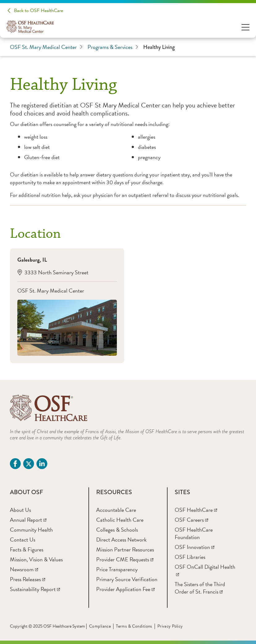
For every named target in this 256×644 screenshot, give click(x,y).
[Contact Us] (23, 540)
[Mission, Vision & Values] (36, 559)
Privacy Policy (170, 626)
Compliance (100, 626)
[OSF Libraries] (190, 557)
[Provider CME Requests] (125, 559)
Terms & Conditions (134, 626)
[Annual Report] (28, 520)
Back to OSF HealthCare (38, 11)
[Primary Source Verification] (127, 579)
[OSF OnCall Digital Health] (205, 570)
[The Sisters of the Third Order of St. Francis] (200, 588)
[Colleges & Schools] (117, 530)
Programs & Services (113, 47)
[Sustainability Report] (35, 589)
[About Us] (20, 510)
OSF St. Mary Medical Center (46, 47)
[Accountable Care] (116, 510)
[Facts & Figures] (27, 549)
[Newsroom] (24, 569)
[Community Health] (31, 530)
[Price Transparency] (117, 569)
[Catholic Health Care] (120, 520)
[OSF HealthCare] (196, 510)
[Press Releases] (28, 579)
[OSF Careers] (191, 520)
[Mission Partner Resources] (125, 549)
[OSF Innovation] (194, 547)
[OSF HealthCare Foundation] (194, 533)
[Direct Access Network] (121, 540)
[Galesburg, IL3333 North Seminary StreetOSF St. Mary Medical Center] (67, 306)
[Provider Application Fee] (125, 589)
